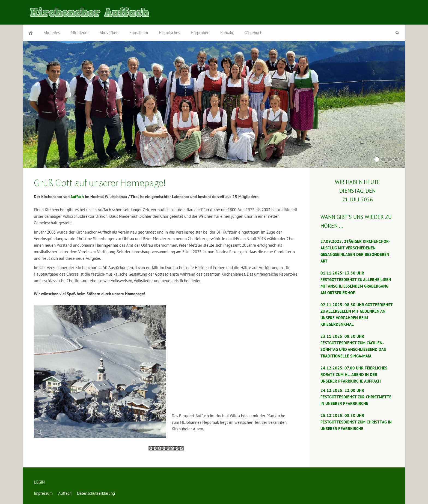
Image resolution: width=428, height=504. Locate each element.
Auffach (77, 197)
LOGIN (39, 482)
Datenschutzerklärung (96, 493)
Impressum (43, 493)
